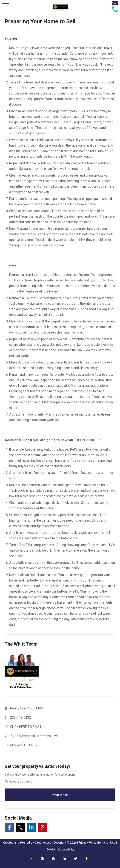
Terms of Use (107, 843)
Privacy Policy (87, 843)
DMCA (51, 849)
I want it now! (60, 795)
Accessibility (66, 849)
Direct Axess (43, 843)
